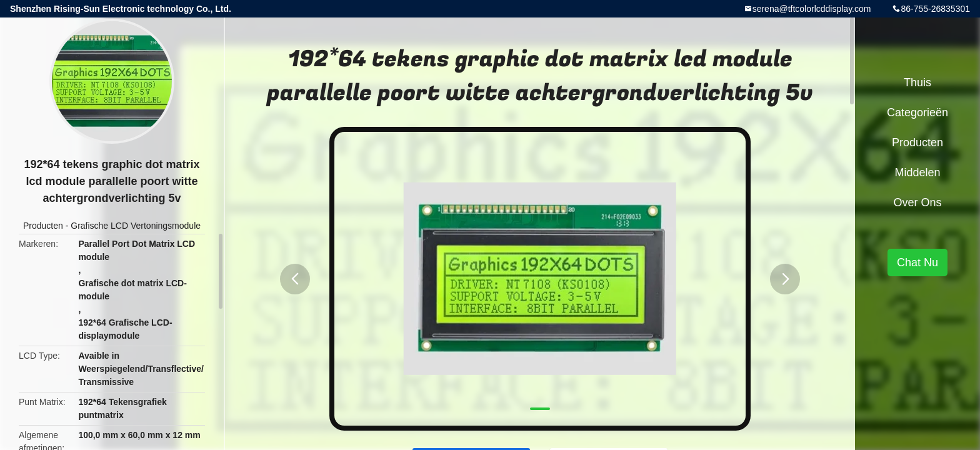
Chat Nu (917, 262)
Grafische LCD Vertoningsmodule (136, 226)
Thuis (917, 82)
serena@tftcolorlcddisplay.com (812, 9)
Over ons (917, 202)
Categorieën (917, 112)
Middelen (917, 172)
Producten (43, 226)
